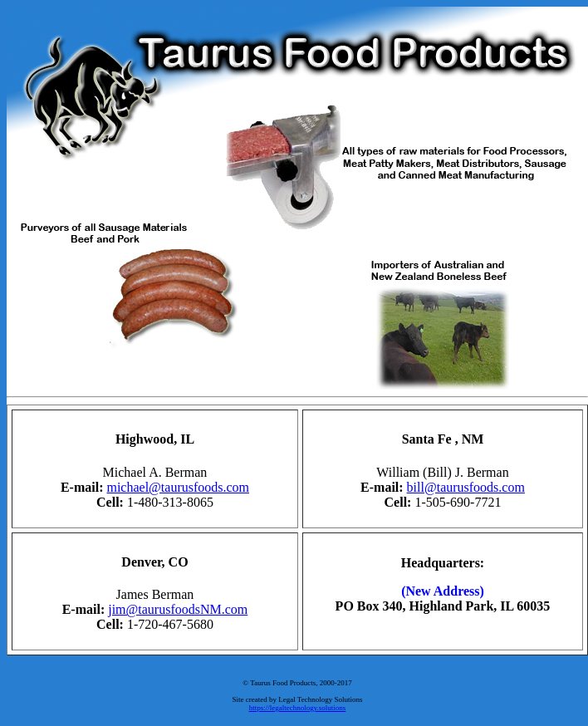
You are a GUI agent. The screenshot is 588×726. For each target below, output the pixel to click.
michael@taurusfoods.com (178, 487)
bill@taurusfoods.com (466, 487)
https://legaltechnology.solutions (298, 708)
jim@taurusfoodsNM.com (178, 609)
